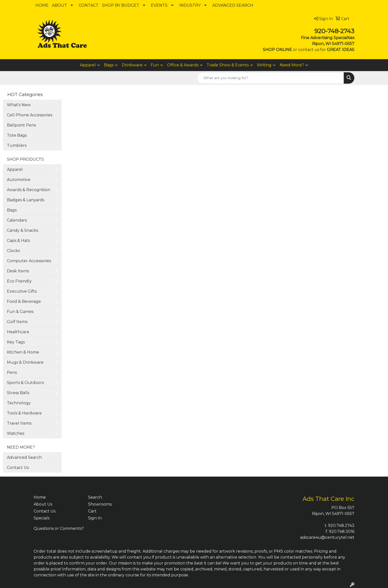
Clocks (13, 251)
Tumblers (17, 145)
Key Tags (16, 342)
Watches (16, 433)
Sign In (95, 518)
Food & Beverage (24, 301)
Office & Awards (183, 65)
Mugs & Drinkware (25, 362)
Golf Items (17, 322)
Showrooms (100, 504)
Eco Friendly (19, 281)
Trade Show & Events (228, 65)
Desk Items (18, 271)
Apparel (88, 65)
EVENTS (159, 5)
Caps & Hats (18, 241)
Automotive (19, 180)
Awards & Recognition (29, 190)
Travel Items (19, 423)
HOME (42, 5)
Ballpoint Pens (21, 125)
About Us (43, 504)
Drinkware (132, 65)
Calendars (17, 220)
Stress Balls (18, 393)
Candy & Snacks (23, 230)
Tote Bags (17, 135)
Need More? (292, 65)
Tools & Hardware (24, 413)
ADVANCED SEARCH (233, 5)
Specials (42, 518)
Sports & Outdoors (25, 383)
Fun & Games (20, 312)
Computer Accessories (29, 261)
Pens (12, 372)
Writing (264, 65)
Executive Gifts (22, 291)
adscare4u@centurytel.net (327, 537)
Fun (155, 65)
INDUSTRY (190, 5)
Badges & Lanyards (26, 200)
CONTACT (89, 5)
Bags (109, 65)
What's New (19, 105)
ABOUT (60, 5)
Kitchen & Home (23, 352)
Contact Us (18, 468)
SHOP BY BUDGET (121, 5)
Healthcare (18, 332)
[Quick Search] (270, 78)
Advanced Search (24, 457)
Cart (92, 511)
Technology (19, 403)
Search (95, 497)
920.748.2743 (341, 525)
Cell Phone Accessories (30, 115)
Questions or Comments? (59, 528)
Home (40, 497)
